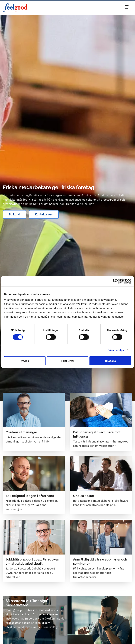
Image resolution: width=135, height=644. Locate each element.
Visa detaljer (116, 350)
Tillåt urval (68, 361)
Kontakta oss (44, 214)
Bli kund (15, 214)
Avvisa (25, 361)
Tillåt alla (110, 361)
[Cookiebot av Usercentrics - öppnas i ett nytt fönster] (116, 281)
